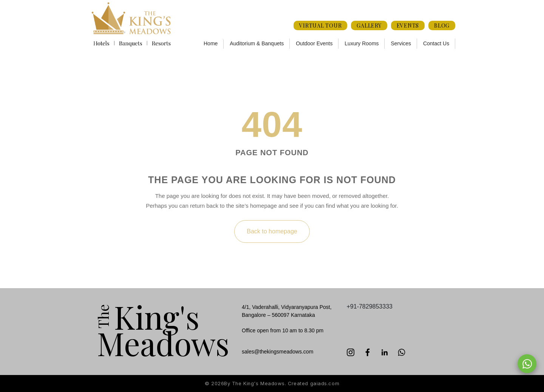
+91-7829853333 (370, 306)
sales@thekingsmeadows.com (277, 352)
